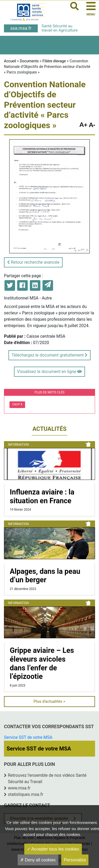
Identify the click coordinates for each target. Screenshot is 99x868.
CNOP (17, 404)
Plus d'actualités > (49, 701)
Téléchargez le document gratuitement (49, 355)
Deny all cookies (38, 860)
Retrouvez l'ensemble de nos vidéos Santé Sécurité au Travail (47, 778)
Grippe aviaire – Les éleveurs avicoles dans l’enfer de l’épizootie (42, 663)
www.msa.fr (19, 788)
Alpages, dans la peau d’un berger (45, 576)
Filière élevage (54, 61)
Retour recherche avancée (33, 262)
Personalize (75, 860)
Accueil (10, 61)
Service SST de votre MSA (28, 737)
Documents (29, 61)
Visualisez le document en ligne (50, 372)
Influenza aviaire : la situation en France (42, 496)
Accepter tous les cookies (53, 849)
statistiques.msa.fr (26, 794)
